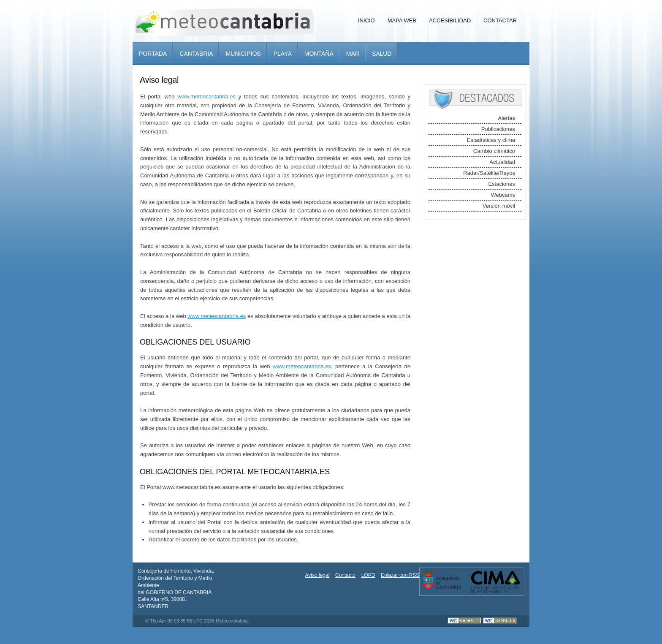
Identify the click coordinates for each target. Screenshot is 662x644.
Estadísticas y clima (491, 140)
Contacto (345, 575)
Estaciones (502, 184)
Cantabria (196, 54)
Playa (283, 54)
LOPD (368, 575)
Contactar (500, 20)
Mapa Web (402, 20)
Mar (353, 54)
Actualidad (502, 162)
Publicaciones (498, 129)
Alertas (507, 118)
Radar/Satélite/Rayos (489, 173)
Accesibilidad (450, 20)
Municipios (243, 54)
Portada (153, 54)
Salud (382, 54)
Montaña (319, 54)
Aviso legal (317, 575)
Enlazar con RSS (400, 575)
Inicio (366, 20)
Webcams (503, 195)
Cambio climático (494, 151)
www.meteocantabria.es (206, 96)
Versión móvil (499, 206)
